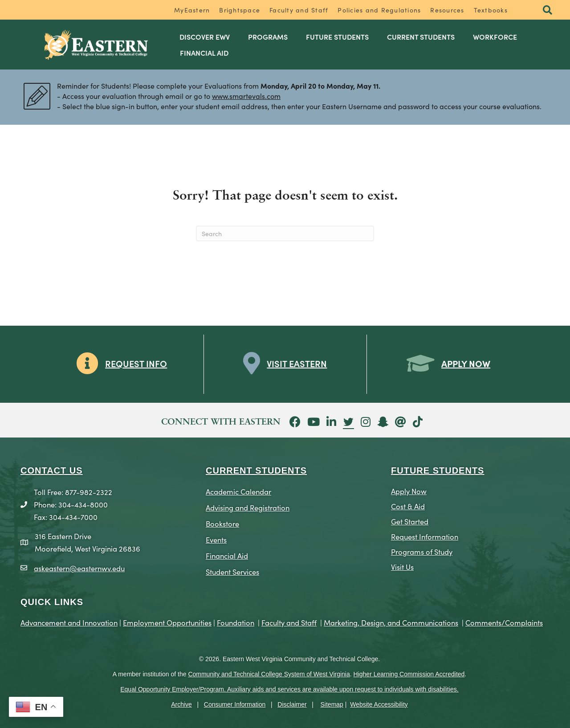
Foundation (236, 622)
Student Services (232, 571)
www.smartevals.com (246, 96)
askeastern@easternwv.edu (79, 568)
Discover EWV (205, 37)
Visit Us (402, 566)
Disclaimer (292, 704)
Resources (447, 10)
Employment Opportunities (167, 622)
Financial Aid (204, 53)
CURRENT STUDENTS (256, 470)
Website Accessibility (379, 704)
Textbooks (491, 10)
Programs (268, 37)
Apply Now (409, 491)
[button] (548, 10)
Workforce (495, 37)
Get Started (410, 521)
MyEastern (192, 10)
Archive (181, 704)
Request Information (425, 536)
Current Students (421, 37)
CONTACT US (52, 470)
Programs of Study (422, 551)
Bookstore (222, 523)
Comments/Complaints (504, 622)
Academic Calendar (238, 491)
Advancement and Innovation (69, 622)
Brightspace (240, 10)
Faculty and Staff (299, 10)
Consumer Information (235, 704)
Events (216, 539)
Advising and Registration (248, 507)
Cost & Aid (408, 506)
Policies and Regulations (379, 10)
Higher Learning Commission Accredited (409, 674)
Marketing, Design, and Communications (391, 622)
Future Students (337, 37)
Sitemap (332, 704)
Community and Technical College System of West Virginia (269, 674)
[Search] (285, 233)
